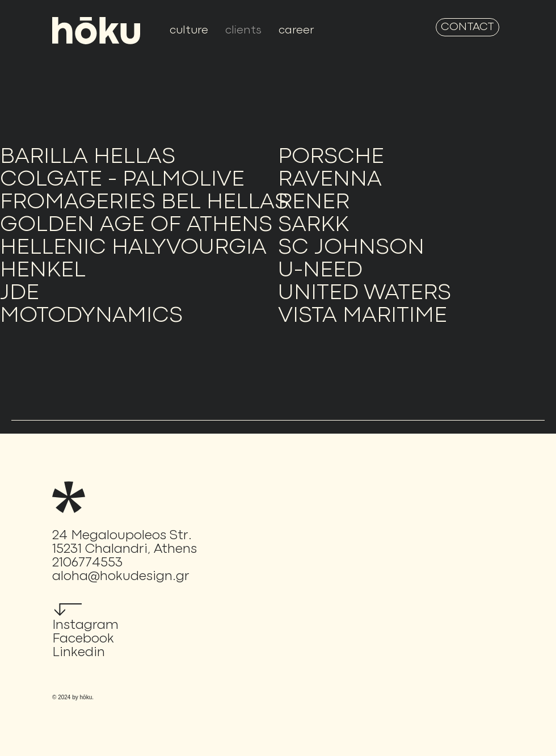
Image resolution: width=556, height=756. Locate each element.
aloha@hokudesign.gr (121, 577)
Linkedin (79, 653)
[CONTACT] (467, 27)
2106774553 (87, 563)
